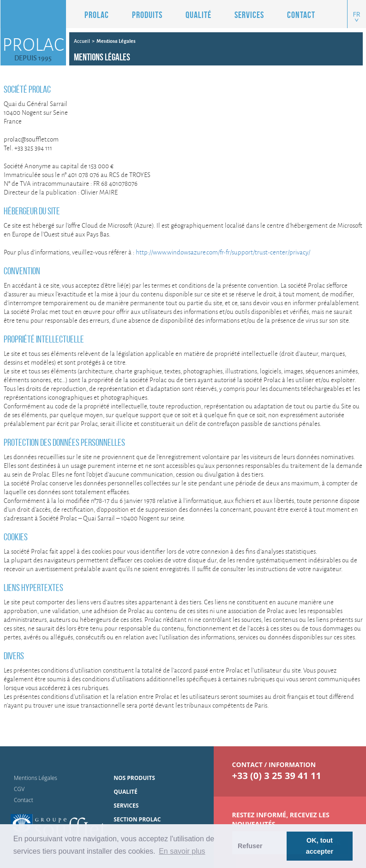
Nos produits (134, 778)
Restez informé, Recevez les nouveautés (281, 819)
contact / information (274, 765)
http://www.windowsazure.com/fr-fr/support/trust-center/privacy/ (223, 252)
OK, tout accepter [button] (320, 846)
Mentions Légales (36, 778)
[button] (140, 15)
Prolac (97, 15)
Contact (301, 15)
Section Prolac (137, 819)
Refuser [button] (250, 846)
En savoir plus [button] (182, 851)
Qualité (198, 15)
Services (249, 15)
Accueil (82, 41)
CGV (19, 789)
